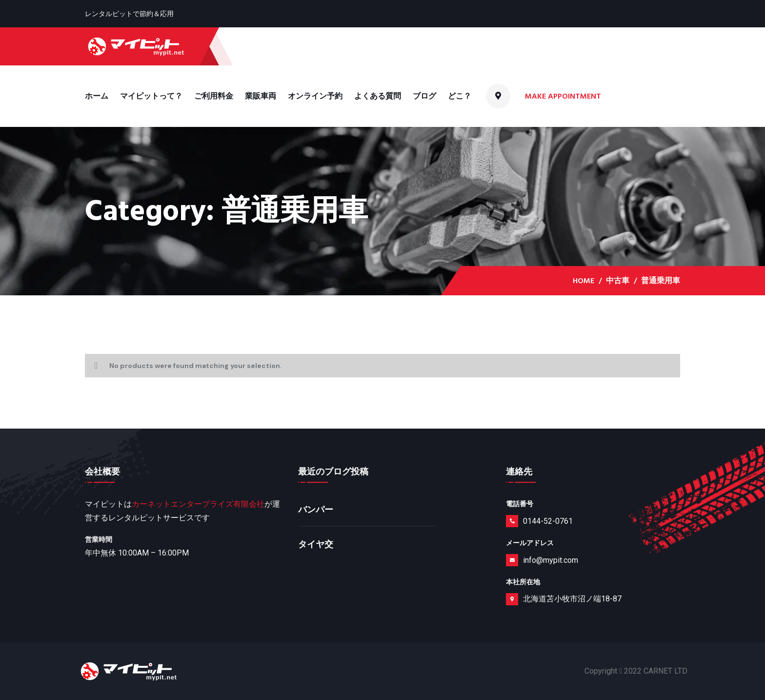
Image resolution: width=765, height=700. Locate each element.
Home (584, 281)
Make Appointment (564, 96)
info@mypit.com (551, 560)
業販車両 (261, 96)
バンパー (316, 510)
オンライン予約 (315, 96)
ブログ (424, 96)
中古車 (618, 281)
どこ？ (460, 96)
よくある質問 (378, 96)
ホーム (97, 96)
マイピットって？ (151, 96)
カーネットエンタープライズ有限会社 (198, 504)
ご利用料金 (214, 96)
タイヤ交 (316, 545)
